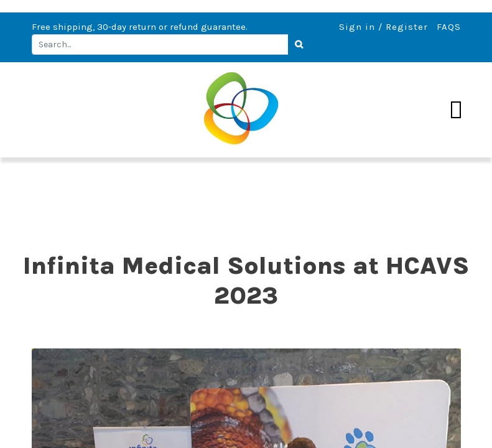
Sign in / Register (383, 27)
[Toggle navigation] (456, 110)
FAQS (449, 27)
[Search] (300, 45)
